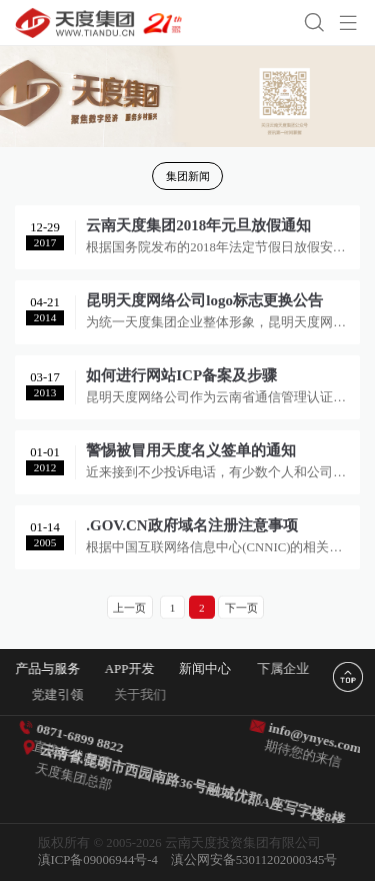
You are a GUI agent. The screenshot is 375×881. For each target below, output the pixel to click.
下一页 (241, 608)
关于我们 (157, 695)
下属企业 (294, 669)
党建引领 (72, 695)
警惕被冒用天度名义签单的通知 (191, 453)
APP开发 (133, 669)
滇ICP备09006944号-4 (98, 860)
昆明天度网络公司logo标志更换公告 (204, 303)
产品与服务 (50, 669)
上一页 (129, 608)
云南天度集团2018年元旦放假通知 (198, 228)
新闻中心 (212, 669)
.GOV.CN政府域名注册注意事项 (191, 528)
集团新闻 (188, 176)
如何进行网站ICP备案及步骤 (181, 378)
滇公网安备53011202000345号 (254, 860)
